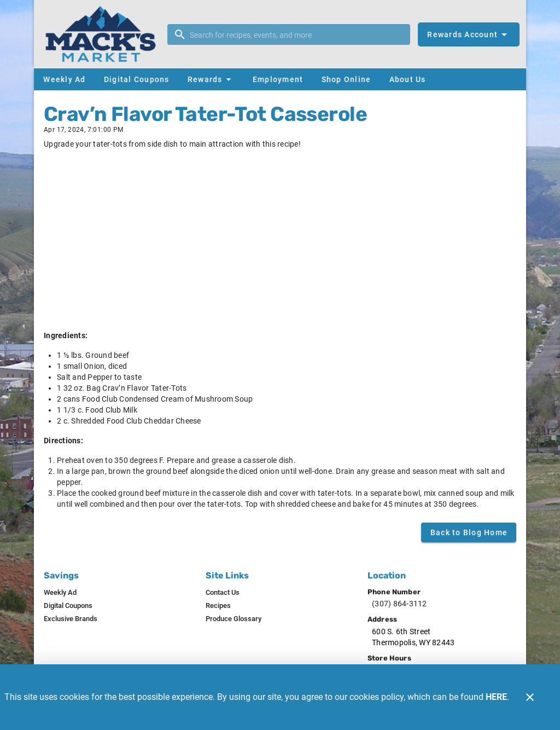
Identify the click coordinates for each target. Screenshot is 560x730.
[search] (296, 34)
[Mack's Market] (104, 34)
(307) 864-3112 (399, 604)
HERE (496, 697)
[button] (211, 79)
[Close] (530, 697)
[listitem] (60, 593)
